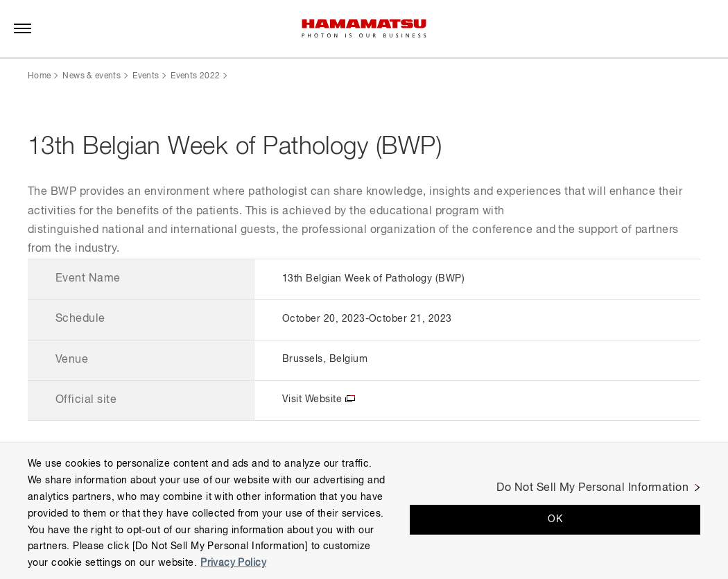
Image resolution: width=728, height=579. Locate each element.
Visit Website (312, 399)
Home (39, 76)
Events (146, 76)
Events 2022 (195, 76)
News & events (92, 76)
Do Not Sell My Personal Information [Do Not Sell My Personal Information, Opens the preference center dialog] (592, 488)
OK (555, 519)
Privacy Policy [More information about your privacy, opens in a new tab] (233, 563)
